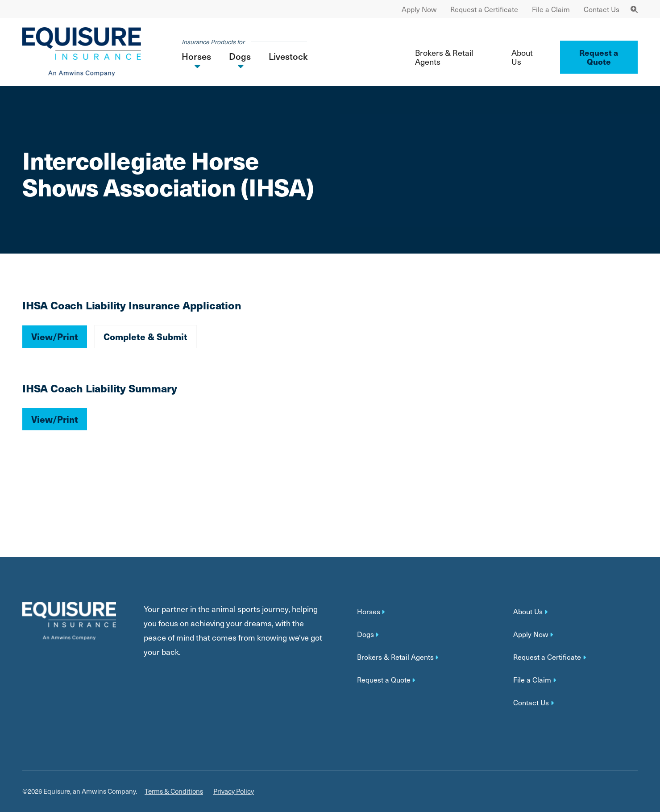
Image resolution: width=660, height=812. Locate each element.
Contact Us (602, 9)
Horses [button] (196, 56)
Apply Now (419, 9)
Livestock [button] (288, 56)
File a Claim (551, 9)
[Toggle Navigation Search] (634, 9)
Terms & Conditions (174, 791)
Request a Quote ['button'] (599, 57)
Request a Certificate (484, 9)
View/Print (55, 336)
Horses (369, 612)
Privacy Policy (234, 791)
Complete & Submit (145, 336)
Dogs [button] (240, 56)
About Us (522, 57)
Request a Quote (384, 680)
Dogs (365, 634)
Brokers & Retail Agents (444, 57)
